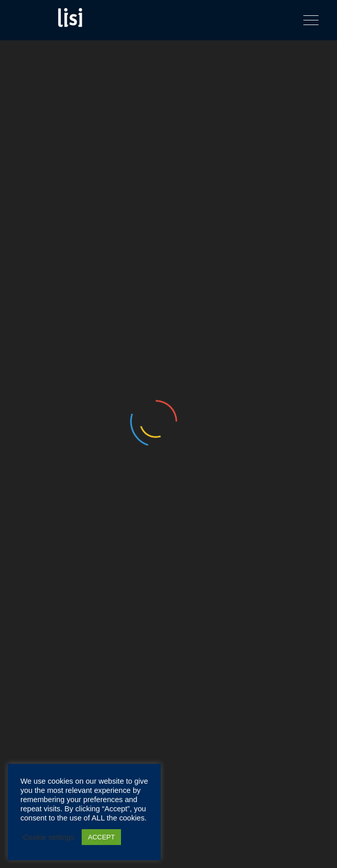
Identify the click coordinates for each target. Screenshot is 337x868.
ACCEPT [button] (101, 837)
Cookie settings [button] (49, 837)
